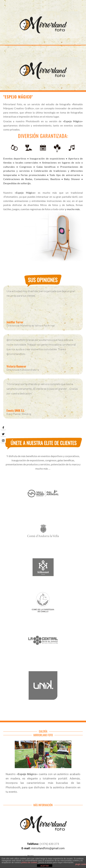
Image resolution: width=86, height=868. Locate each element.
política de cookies (29, 862)
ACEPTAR (45, 866)
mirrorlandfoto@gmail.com (48, 848)
